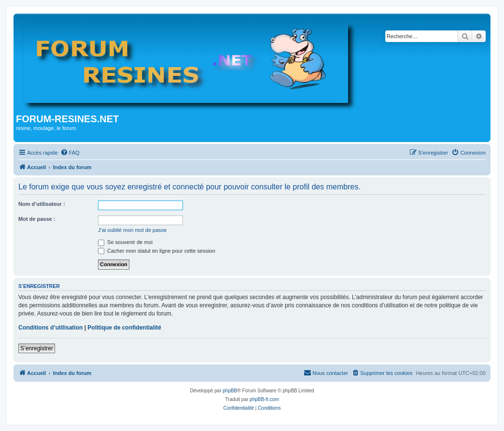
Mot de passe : (37, 219)
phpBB (230, 391)
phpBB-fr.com (264, 399)
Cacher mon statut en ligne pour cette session (157, 251)
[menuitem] (70, 153)
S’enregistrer (37, 348)
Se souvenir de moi (125, 242)
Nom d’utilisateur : (42, 204)
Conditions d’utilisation (50, 328)
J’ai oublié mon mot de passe (132, 230)
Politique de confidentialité (124, 328)
